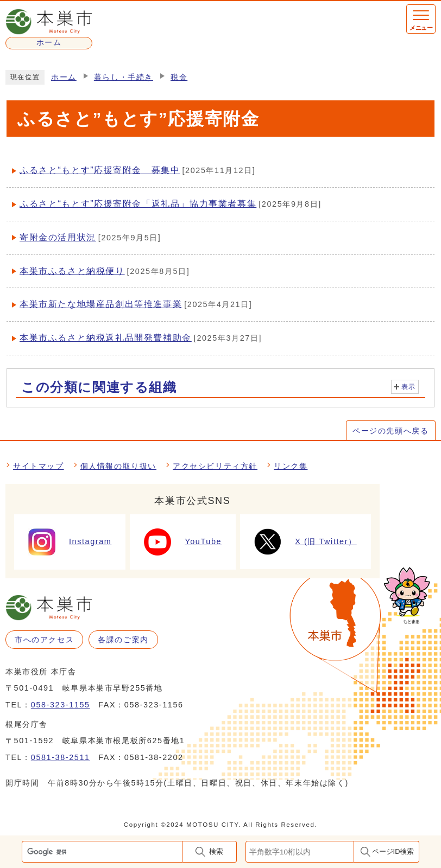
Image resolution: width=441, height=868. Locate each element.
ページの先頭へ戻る (390, 431)
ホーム (64, 77)
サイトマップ (39, 466)
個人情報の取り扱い (118, 466)
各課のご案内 (123, 640)
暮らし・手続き (124, 77)
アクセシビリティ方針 (215, 466)
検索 (216, 851)
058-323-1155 (61, 705)
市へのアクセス (44, 640)
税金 (179, 77)
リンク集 (291, 466)
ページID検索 (393, 851)
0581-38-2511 (61, 757)
